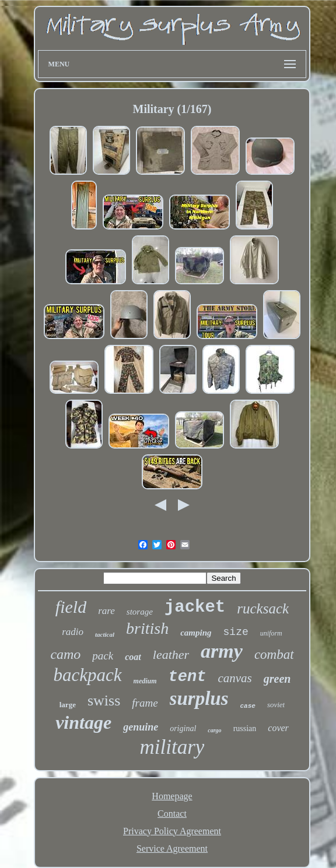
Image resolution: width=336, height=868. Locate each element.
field (71, 607)
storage (140, 612)
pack (103, 656)
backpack (88, 675)
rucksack (263, 608)
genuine (141, 727)
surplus (199, 698)
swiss (104, 701)
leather (171, 654)
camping (196, 633)
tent (188, 677)
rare (106, 611)
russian (245, 728)
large (68, 705)
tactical (105, 634)
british (147, 628)
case (248, 706)
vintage (83, 722)
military (172, 747)
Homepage (172, 796)
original (183, 728)
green (277, 679)
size (236, 632)
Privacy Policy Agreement (172, 831)
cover (278, 728)
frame (145, 703)
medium (145, 681)
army (222, 651)
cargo (214, 730)
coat (133, 657)
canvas (235, 678)
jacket (195, 607)
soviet (276, 705)
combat (274, 654)
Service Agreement (172, 848)
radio (73, 632)
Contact (172, 814)
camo (65, 654)
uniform (271, 633)
